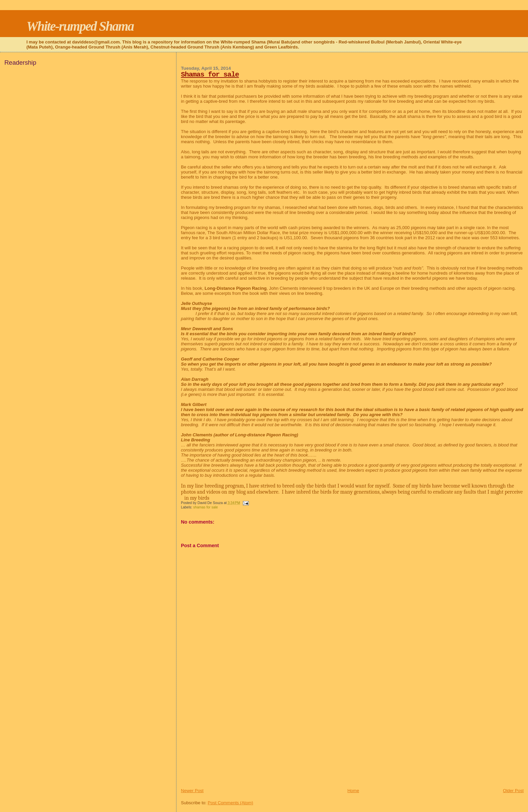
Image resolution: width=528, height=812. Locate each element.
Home (353, 791)
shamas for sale (206, 507)
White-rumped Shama (80, 26)
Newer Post (192, 791)
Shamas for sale (210, 75)
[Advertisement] (231, 741)
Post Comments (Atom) (230, 803)
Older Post (513, 791)
